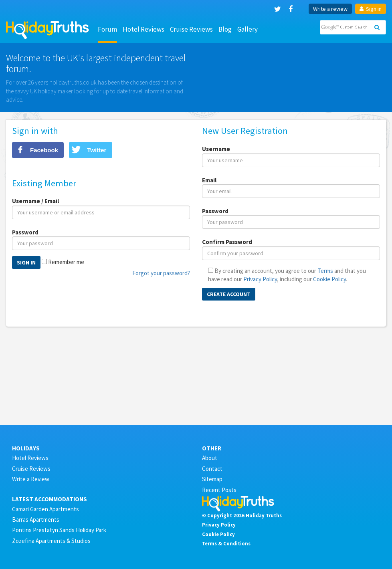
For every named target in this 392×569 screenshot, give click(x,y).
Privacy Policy (260, 279)
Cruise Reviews (191, 29)
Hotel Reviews (143, 29)
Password (25, 232)
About (210, 458)
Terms (325, 271)
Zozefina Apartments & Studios (51, 541)
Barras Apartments (36, 520)
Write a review (330, 9)
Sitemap (212, 479)
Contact (212, 469)
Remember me (66, 262)
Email (209, 180)
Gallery (248, 29)
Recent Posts (219, 490)
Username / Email (35, 201)
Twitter (97, 150)
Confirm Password (227, 242)
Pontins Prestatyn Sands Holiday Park (59, 530)
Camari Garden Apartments (45, 509)
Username (216, 149)
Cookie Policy (329, 279)
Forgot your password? (161, 273)
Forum (107, 29)
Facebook (44, 150)
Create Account (229, 294)
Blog (225, 29)
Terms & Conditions (226, 543)
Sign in (371, 9)
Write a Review (31, 479)
